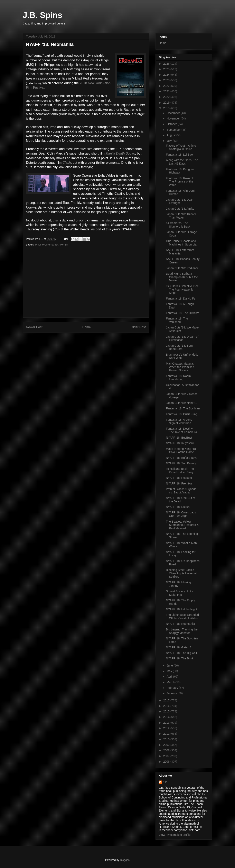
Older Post (138, 327)
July (170, 141)
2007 (167, 756)
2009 (167, 745)
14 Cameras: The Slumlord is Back (178, 225)
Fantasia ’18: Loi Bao (179, 155)
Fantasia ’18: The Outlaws (182, 313)
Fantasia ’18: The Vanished (177, 320)
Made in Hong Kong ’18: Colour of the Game (181, 451)
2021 (167, 91)
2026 (167, 64)
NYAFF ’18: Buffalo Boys (182, 458)
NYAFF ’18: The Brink (180, 658)
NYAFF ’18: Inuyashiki (180, 443)
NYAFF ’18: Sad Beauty (181, 463)
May (170, 671)
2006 (167, 762)
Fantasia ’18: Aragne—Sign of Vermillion (180, 421)
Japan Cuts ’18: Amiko (180, 209)
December (173, 113)
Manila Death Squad (120, 153)
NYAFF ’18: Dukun (178, 507)
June (170, 666)
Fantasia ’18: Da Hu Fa (181, 299)
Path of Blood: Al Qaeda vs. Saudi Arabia (181, 491)
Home (87, 327)
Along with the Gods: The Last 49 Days (182, 162)
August (171, 135)
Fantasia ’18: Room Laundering (178, 378)
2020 (167, 97)
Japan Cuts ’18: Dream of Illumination (182, 338)
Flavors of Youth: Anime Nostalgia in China (181, 147)
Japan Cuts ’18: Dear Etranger (179, 201)
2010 (167, 739)
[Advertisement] (86, 286)
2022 (167, 86)
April (170, 677)
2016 (167, 706)
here (37, 83)
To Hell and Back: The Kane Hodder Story (180, 470)
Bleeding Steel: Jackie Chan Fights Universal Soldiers (182, 573)
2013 (167, 723)
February (173, 688)
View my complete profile (175, 835)
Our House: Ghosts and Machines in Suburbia (181, 243)
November (173, 118)
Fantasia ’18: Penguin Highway (180, 171)
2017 (167, 700)
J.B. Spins (42, 15)
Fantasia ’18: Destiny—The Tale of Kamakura (181, 430)
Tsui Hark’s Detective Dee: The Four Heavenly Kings (183, 290)
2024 (167, 75)
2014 (167, 717)
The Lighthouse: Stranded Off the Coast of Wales (182, 616)
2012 (167, 728)
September (174, 130)
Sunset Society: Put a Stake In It (180, 593)
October (172, 124)
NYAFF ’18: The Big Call (181, 653)
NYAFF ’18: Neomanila (180, 624)
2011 (167, 734)
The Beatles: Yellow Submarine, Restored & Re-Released (182, 525)
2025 (167, 69)
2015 (167, 711)
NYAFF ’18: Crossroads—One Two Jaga (182, 514)
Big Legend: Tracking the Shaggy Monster (182, 631)
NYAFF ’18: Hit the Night (181, 609)
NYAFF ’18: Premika (179, 483)
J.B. (166, 782)
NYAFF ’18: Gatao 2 (179, 647)
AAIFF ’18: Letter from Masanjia (180, 252)
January (172, 693)
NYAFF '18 (61, 245)
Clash (67, 163)
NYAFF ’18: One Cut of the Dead (181, 500)
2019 (167, 103)
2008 (167, 750)
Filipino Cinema (45, 245)
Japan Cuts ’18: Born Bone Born (179, 347)
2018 (167, 108)
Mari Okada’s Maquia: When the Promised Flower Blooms (180, 367)
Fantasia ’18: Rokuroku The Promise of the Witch (181, 182)
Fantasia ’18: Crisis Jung (182, 414)
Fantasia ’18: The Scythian (183, 408)
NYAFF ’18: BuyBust (179, 438)
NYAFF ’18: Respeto (179, 478)
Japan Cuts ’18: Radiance (182, 268)
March (171, 682)
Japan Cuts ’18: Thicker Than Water (181, 216)
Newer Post (34, 327)
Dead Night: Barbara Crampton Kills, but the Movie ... (182, 277)
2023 (167, 80)
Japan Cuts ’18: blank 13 (182, 403)
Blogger (124, 860)
